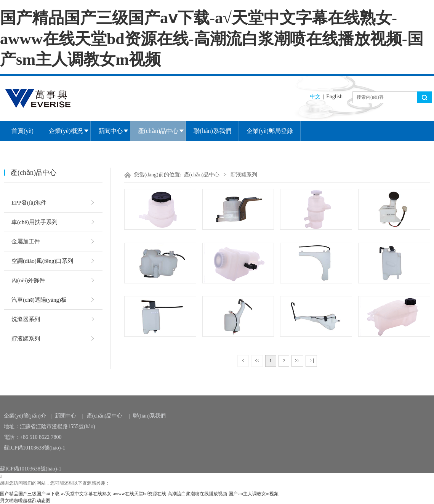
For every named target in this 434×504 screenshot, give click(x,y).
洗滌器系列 (26, 319)
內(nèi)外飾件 (28, 280)
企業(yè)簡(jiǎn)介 (25, 416)
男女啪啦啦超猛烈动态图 (25, 501)
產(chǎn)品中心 (158, 131)
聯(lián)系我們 (212, 131)
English (334, 97)
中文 (315, 97)
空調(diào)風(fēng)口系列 (42, 261)
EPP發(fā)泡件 (29, 203)
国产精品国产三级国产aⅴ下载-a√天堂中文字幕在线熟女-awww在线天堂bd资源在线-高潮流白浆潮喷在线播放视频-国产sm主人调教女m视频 (212, 39)
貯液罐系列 (26, 339)
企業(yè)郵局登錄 (270, 131)
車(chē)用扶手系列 (34, 222)
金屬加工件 (26, 242)
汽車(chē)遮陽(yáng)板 (39, 300)
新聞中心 (111, 131)
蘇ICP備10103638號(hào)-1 (34, 448)
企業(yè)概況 (66, 131)
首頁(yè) (22, 131)
